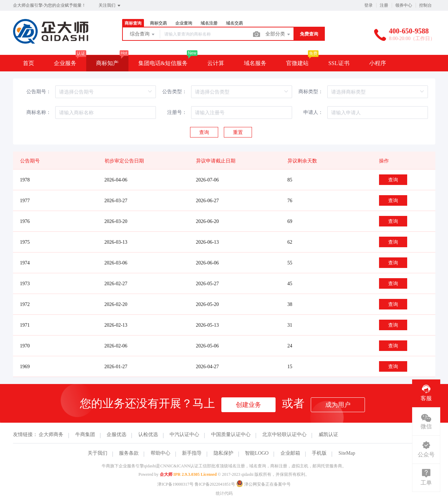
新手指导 (192, 453)
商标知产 (107, 63)
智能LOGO (257, 453)
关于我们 (97, 453)
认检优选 (148, 434)
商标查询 (133, 23)
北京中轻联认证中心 (284, 434)
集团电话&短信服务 (163, 63)
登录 (368, 5)
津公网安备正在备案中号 (263, 484)
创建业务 (248, 405)
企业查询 (184, 23)
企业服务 (65, 63)
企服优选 (116, 434)
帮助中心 (160, 453)
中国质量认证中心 (231, 434)
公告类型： (175, 92)
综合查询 (143, 34)
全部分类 (278, 34)
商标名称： (39, 112)
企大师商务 (51, 434)
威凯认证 (328, 434)
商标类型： (311, 92)
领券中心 (404, 5)
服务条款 (129, 453)
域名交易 (234, 23)
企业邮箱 (290, 453)
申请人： (313, 112)
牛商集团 (85, 434)
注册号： (177, 112)
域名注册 (209, 23)
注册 (384, 5)
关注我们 (110, 6)
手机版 (319, 453)
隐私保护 (223, 453)
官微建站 (297, 63)
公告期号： (39, 92)
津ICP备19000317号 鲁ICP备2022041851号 (196, 484)
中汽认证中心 (184, 434)
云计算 (216, 63)
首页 (29, 63)
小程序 (378, 63)
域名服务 (255, 63)
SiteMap (347, 453)
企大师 (166, 474)
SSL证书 (339, 63)
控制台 (425, 5)
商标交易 (158, 23)
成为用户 (338, 405)
